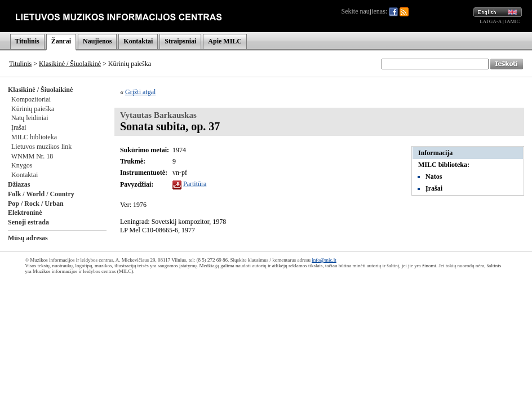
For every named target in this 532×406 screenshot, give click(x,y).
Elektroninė (25, 213)
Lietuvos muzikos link (41, 147)
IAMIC (513, 21)
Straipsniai (180, 41)
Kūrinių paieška (33, 109)
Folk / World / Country (41, 194)
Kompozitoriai (31, 99)
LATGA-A (491, 21)
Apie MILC (225, 41)
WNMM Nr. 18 (32, 156)
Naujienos (97, 41)
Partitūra (195, 184)
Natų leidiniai (30, 118)
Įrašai (19, 127)
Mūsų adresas (28, 238)
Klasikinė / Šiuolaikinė (70, 64)
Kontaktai (138, 41)
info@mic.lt (324, 260)
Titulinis (27, 41)
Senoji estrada (28, 222)
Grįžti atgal (140, 92)
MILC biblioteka (34, 137)
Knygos (22, 165)
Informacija (435, 153)
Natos (434, 176)
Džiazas (19, 184)
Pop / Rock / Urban (36, 204)
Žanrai (61, 41)
